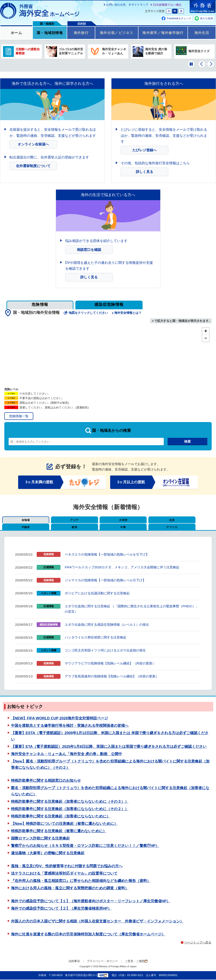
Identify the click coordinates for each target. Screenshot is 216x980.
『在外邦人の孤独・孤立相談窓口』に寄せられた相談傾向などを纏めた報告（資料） (81, 881)
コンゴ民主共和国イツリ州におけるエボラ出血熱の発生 (105, 651)
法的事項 (74, 962)
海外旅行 (81, 33)
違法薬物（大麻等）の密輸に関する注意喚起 (48, 854)
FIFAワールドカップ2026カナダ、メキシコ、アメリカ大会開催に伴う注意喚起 (122, 568)
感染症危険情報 (109, 305)
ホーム (16, 33)
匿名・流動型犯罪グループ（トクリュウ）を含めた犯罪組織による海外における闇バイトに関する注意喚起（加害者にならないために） (110, 791)
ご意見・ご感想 (136, 961)
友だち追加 (206, 18)
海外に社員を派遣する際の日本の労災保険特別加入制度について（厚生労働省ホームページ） (88, 935)
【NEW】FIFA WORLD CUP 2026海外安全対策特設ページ (60, 719)
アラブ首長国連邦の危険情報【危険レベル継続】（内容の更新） (112, 677)
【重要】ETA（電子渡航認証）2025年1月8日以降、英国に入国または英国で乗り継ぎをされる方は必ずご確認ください (109, 747)
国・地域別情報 (50, 33)
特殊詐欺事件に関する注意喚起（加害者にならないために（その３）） (70, 802)
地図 (103, 976)
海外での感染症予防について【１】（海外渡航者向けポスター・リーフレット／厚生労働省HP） (91, 902)
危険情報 (40, 305)
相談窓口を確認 (89, 250)
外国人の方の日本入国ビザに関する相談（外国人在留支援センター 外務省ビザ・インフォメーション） (97, 922)
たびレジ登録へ (145, 150)
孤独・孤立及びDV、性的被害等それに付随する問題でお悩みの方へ (67, 866)
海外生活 (202, 33)
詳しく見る (145, 172)
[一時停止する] (191, 64)
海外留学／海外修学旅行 (163, 33)
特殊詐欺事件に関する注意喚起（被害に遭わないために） (59, 831)
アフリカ (107, 528)
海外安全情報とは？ (128, 313)
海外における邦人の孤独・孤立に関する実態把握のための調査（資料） (70, 889)
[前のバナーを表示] (202, 64)
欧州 (22, 528)
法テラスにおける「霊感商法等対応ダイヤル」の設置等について (64, 874)
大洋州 (107, 520)
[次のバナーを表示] (211, 64)
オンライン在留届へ (33, 144)
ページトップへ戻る (198, 943)
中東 (65, 528)
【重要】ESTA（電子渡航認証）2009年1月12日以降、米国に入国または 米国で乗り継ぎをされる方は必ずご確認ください (110, 737)
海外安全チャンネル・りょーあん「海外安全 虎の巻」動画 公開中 (67, 754)
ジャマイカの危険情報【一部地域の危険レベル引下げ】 (105, 581)
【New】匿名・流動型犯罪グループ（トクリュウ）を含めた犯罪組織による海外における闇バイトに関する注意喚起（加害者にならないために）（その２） (110, 765)
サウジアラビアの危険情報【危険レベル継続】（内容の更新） (110, 664)
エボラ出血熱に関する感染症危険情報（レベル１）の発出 (107, 625)
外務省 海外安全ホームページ (40, 11)
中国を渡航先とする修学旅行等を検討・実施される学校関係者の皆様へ (70, 726)
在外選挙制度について (33, 166)
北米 (149, 520)
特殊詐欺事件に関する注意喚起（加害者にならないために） (61, 817)
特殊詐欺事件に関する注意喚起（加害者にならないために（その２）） (70, 809)
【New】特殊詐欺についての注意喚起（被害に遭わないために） (64, 824)
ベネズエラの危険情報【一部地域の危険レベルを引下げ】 (107, 555)
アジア (65, 520)
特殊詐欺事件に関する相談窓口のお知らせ (46, 781)
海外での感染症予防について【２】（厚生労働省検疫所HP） (61, 909)
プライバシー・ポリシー (102, 962)
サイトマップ (140, 5)
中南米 (192, 520)
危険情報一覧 (19, 416)
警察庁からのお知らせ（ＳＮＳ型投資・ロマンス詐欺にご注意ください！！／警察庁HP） (85, 846)
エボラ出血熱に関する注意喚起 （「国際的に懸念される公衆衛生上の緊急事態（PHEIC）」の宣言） (132, 609)
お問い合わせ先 (116, 5)
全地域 (22, 520)
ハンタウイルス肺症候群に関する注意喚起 (96, 638)
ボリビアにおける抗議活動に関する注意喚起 (97, 594)
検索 (187, 441)
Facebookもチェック (179, 18)
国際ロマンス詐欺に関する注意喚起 (40, 839)
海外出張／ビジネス (117, 33)
